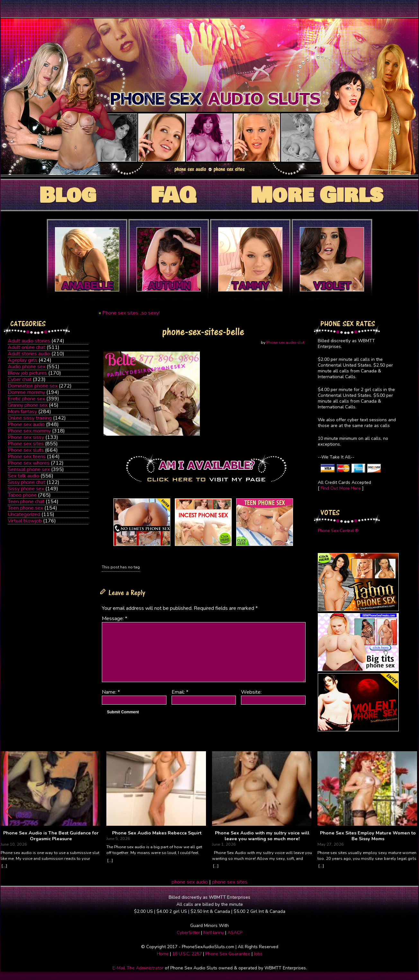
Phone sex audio (26, 424)
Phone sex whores (29, 463)
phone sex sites (230, 882)
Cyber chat (20, 379)
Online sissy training (30, 418)
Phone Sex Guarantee (228, 954)
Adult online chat (27, 347)
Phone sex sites (26, 444)
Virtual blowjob (25, 521)
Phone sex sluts (26, 450)
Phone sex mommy (29, 431)
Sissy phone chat (27, 482)
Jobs (258, 954)
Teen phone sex (25, 508)
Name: (111, 692)
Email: (180, 692)
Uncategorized (24, 514)
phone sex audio (190, 882)
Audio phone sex (27, 367)
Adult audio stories (29, 341)
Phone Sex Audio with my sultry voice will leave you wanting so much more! (262, 836)
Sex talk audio (23, 476)
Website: (251, 692)
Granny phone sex (28, 405)
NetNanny (214, 933)
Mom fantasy (22, 412)
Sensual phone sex (29, 469)
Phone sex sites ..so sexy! (131, 313)
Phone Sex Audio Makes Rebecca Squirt (157, 833)
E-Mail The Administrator (138, 968)
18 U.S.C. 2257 (187, 954)
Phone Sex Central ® (338, 531)
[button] (411, 812)
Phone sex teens (27, 457)
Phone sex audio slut (285, 343)
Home (163, 954)
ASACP (235, 933)
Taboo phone (22, 495)
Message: (115, 619)
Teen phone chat (26, 502)
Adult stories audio (29, 354)
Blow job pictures (27, 373)
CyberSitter (188, 933)
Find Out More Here (341, 488)
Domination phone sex (33, 386)
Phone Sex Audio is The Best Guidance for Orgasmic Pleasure (51, 836)
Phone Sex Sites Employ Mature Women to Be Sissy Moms (368, 836)
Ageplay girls (22, 360)
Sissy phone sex (26, 489)
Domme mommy (26, 392)
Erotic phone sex (26, 399)
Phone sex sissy (26, 437)
